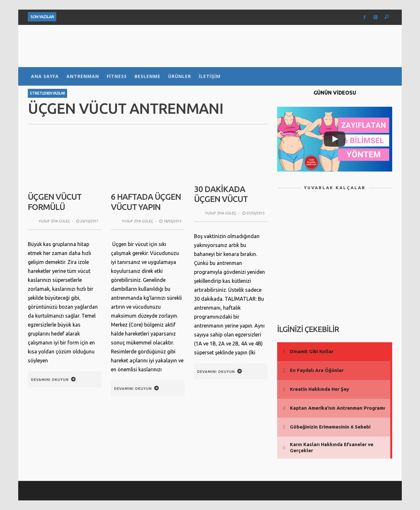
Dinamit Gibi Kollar (312, 351)
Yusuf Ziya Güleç (54, 221)
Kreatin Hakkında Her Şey (319, 389)
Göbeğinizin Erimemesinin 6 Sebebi (330, 427)
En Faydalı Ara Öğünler (317, 370)
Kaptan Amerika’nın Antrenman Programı (337, 408)
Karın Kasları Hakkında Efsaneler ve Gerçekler (332, 448)
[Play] (335, 139)
